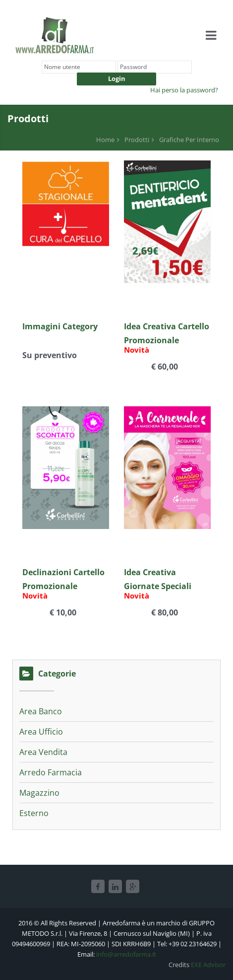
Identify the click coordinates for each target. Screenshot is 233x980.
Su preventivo (50, 356)
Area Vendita (43, 752)
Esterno (34, 813)
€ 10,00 (62, 613)
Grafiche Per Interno (189, 140)
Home (105, 140)
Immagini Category (60, 326)
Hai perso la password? (184, 90)
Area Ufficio (41, 732)
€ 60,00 (164, 367)
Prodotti (137, 140)
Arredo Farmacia (51, 772)
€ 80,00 (164, 613)
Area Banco (41, 711)
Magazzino (39, 793)
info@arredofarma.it (126, 954)
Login (117, 78)
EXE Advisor (208, 965)
